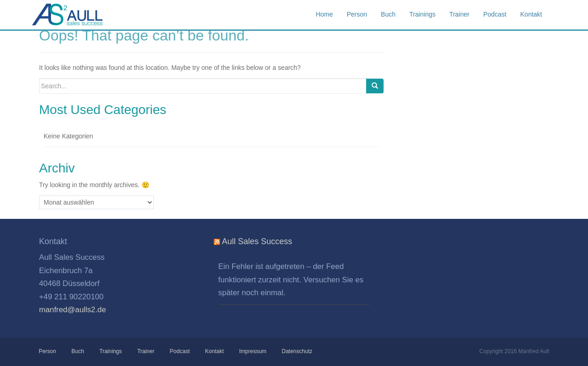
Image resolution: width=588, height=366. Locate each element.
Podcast (179, 351)
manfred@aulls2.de (73, 310)
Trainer (146, 351)
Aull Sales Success (78, 15)
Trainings (110, 351)
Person (48, 351)
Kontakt (214, 351)
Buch (77, 351)
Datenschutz (297, 351)
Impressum (252, 351)
